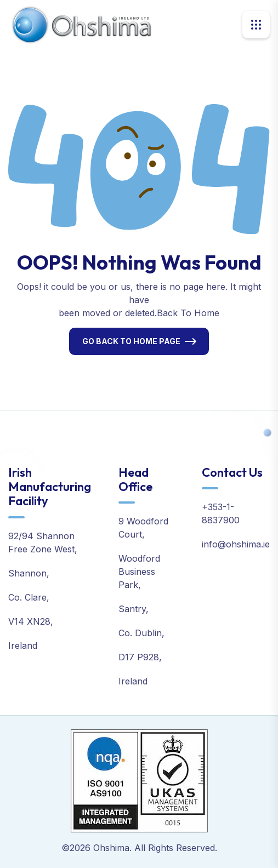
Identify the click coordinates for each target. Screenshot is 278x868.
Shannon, (29, 573)
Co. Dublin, (141, 633)
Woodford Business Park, (139, 572)
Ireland (23, 646)
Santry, (134, 609)
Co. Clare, (29, 597)
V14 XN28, (31, 621)
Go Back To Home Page (131, 341)
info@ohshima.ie (236, 544)
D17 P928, (140, 657)
